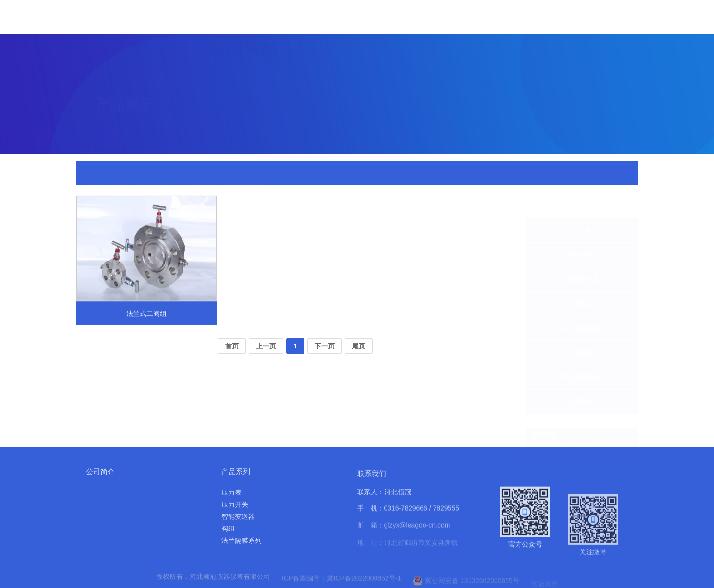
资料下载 (569, 45)
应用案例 (523, 38)
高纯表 (582, 330)
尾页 (359, 346)
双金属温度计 (582, 354)
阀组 (582, 281)
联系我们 (614, 50)
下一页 (325, 346)
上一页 (266, 346)
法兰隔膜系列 (582, 305)
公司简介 (100, 472)
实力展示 (478, 31)
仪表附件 (202, 173)
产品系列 (236, 472)
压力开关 (582, 232)
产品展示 (388, 22)
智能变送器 (582, 256)
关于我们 (343, 20)
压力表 (582, 207)
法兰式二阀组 (242, 173)
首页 (305, 18)
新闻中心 (433, 26)
